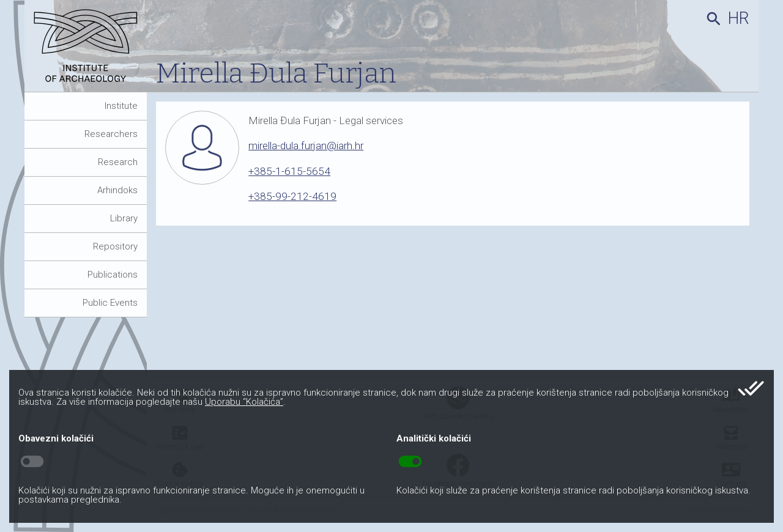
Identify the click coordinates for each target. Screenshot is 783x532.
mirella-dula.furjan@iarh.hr (306, 146)
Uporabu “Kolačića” (244, 402)
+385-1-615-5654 (289, 171)
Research (118, 162)
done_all (751, 388)
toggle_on (410, 462)
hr (739, 18)
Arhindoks (117, 190)
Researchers (111, 134)
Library (124, 218)
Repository (115, 246)
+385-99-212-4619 (292, 196)
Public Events (110, 303)
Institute (121, 106)
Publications (113, 275)
